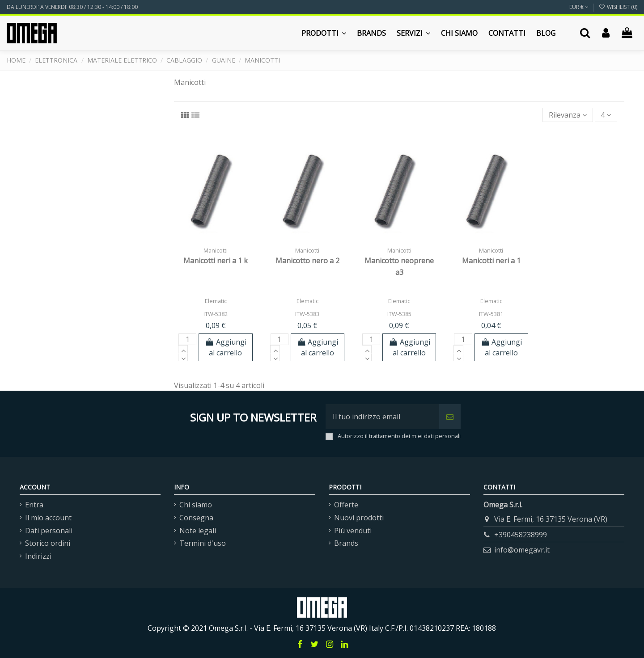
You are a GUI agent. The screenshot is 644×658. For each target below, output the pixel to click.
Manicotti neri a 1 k (216, 261)
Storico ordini (48, 543)
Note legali (198, 531)
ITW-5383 (307, 314)
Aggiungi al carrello (226, 347)
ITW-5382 (216, 314)
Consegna (196, 518)
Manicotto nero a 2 (307, 261)
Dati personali (49, 531)
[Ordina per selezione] (568, 115)
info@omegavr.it (522, 550)
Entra (34, 505)
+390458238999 (521, 535)
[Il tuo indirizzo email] (382, 417)
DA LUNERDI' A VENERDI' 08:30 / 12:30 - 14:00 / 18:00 (72, 7)
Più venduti (353, 531)
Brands (346, 543)
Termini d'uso (203, 543)
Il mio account (48, 518)
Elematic (216, 301)
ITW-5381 (491, 314)
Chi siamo (196, 505)
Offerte (346, 505)
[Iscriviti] (450, 417)
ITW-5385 (399, 314)
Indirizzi (38, 556)
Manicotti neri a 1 (491, 261)
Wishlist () (618, 7)
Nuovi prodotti (359, 518)
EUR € (579, 7)
